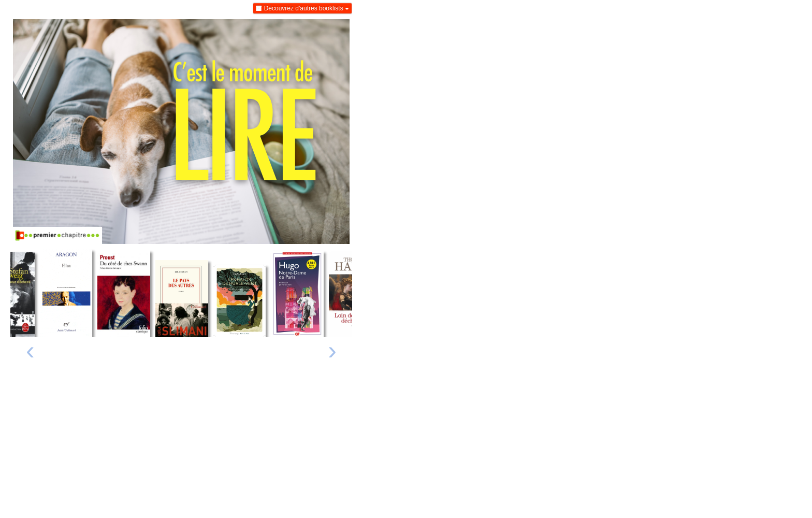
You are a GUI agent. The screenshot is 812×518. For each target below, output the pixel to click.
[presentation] (30, 353)
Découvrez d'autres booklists (302, 8)
